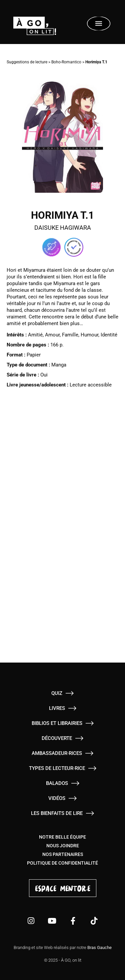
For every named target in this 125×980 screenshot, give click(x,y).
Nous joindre (63, 846)
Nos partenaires (63, 854)
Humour (89, 335)
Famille (70, 335)
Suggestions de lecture (27, 62)
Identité (109, 335)
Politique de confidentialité (62, 863)
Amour (52, 335)
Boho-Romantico (66, 62)
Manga (59, 365)
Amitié (35, 335)
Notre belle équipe (62, 837)
